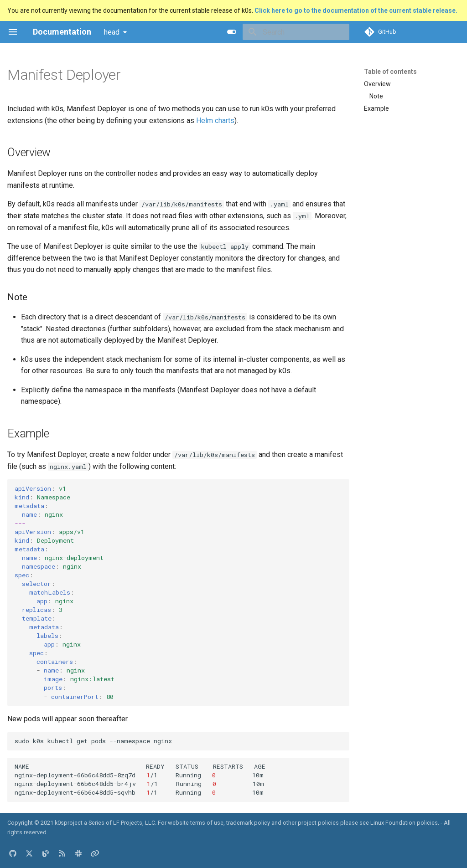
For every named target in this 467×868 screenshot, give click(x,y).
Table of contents (390, 72)
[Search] (296, 32)
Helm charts (215, 121)
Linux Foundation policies (404, 823)
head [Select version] (112, 32)
